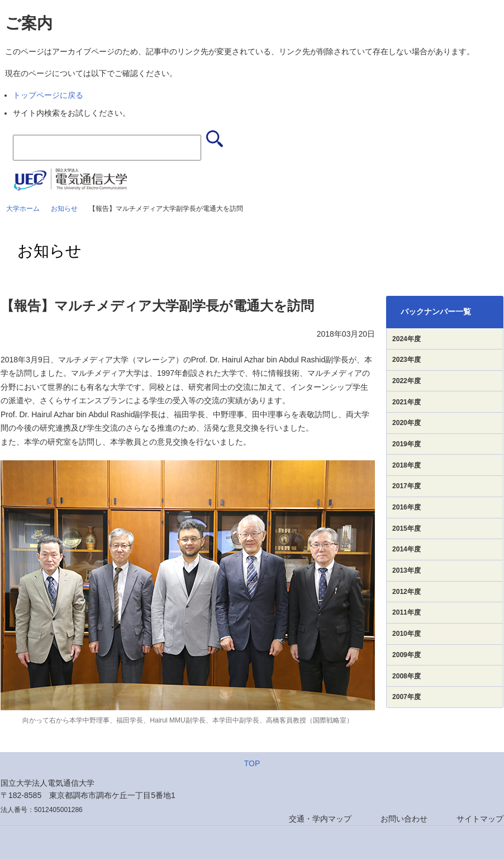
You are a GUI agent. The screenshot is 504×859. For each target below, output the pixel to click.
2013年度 (406, 570)
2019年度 (406, 444)
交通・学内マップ (320, 819)
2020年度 (406, 423)
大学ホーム (23, 209)
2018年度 (406, 465)
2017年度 (406, 486)
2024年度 (406, 339)
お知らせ (64, 209)
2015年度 (406, 528)
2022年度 (406, 381)
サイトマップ (480, 819)
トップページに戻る (48, 95)
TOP (252, 763)
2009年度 (406, 655)
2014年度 (406, 549)
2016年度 (406, 507)
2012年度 (406, 592)
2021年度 (406, 402)
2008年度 (406, 676)
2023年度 (406, 360)
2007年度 (406, 697)
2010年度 (406, 634)
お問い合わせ (404, 819)
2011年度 (406, 612)
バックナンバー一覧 (436, 311)
